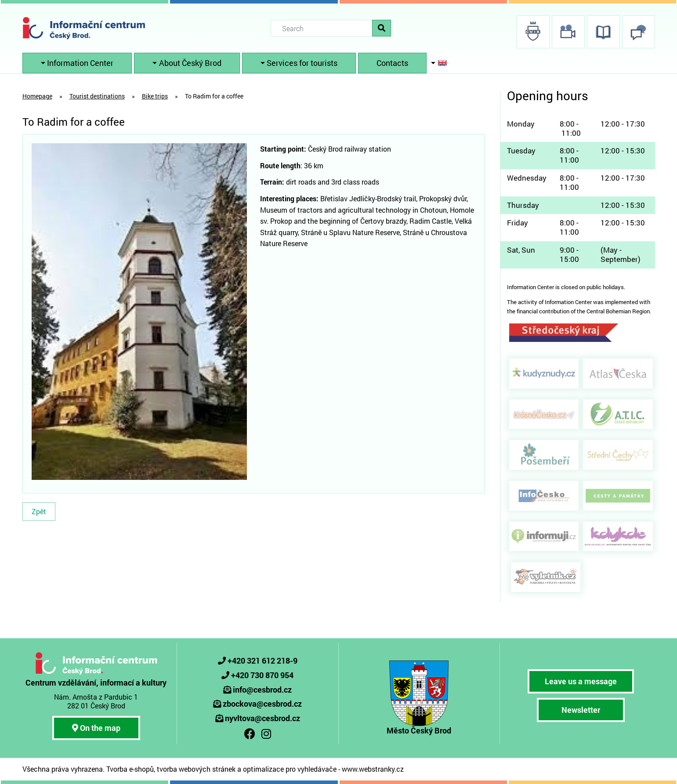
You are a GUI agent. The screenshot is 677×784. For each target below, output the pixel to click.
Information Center (80, 63)
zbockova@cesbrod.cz (262, 704)
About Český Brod (190, 63)
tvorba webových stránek (196, 769)
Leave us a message (581, 681)
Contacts (392, 63)
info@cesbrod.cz (262, 690)
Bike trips (155, 96)
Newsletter (581, 710)
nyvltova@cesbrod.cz (262, 718)
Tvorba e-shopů (130, 769)
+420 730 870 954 (262, 675)
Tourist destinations (97, 96)
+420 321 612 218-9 (262, 661)
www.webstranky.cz (373, 769)
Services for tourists (302, 63)
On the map (96, 728)
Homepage (37, 96)
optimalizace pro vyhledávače (290, 769)
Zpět (39, 511)
